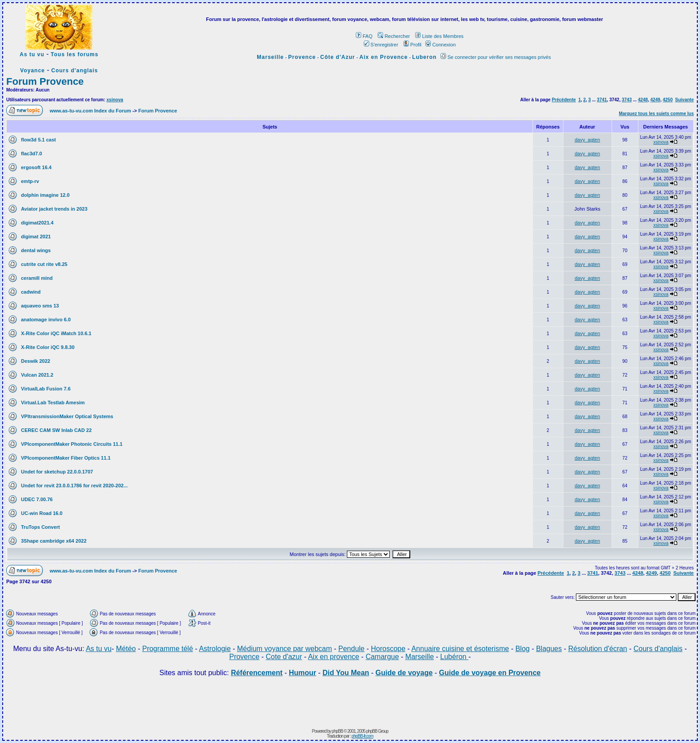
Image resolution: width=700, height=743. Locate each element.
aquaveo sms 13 (40, 306)
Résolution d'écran (598, 649)
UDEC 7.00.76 (37, 499)
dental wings (36, 250)
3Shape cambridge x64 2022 (54, 541)
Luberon (424, 57)
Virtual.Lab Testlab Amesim (53, 403)
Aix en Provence (383, 57)
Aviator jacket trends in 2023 (54, 209)
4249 (655, 100)
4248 (643, 100)
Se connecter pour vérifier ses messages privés (496, 57)
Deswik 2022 (35, 361)
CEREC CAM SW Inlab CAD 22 (56, 430)
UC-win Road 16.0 (42, 513)
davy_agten (587, 140)
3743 (627, 100)
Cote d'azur (284, 657)
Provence (302, 57)
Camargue (382, 657)
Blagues (549, 649)
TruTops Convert (40, 527)
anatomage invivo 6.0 (46, 320)
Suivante (684, 100)
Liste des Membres (439, 36)
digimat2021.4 (37, 223)
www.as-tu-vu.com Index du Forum (90, 111)
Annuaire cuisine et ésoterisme (460, 649)
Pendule (352, 649)
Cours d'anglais (75, 71)
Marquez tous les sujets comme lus (656, 114)
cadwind (31, 292)
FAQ (364, 36)
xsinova (115, 100)
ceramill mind (37, 278)
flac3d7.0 (31, 154)
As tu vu (32, 54)
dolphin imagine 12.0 (45, 195)
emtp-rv (30, 181)
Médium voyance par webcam (285, 649)
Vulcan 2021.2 (37, 375)
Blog (522, 649)
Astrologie (215, 649)
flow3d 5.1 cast (38, 140)
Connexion (441, 45)
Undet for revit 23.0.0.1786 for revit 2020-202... (74, 486)
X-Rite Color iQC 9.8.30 (48, 347)
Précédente (564, 100)
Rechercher (394, 36)
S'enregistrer (381, 45)
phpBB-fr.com (362, 736)
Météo (126, 649)
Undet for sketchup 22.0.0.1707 (57, 472)
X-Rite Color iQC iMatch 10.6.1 (56, 333)
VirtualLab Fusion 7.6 (46, 389)
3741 (602, 100)
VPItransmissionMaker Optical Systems (67, 416)
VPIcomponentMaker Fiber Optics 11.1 (66, 458)
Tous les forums (75, 54)
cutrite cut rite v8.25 (44, 264)
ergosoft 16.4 (36, 167)
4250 (668, 100)
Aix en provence (334, 657)
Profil (412, 45)
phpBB (337, 731)
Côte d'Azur (337, 57)
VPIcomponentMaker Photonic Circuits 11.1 (72, 444)
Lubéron (454, 657)
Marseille (270, 57)
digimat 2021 (36, 237)
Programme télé (167, 649)
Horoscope (388, 649)
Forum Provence (45, 81)
